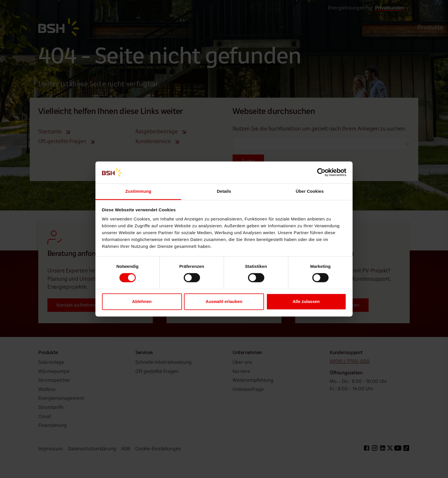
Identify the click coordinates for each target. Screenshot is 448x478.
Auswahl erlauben (224, 301)
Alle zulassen (306, 301)
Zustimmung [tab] (138, 191)
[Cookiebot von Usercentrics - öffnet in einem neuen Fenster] (321, 172)
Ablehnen (142, 301)
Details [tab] (224, 191)
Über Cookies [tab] (310, 191)
